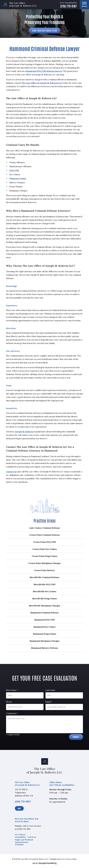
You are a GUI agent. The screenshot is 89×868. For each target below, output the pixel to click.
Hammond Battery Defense (45, 648)
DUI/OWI (14, 170)
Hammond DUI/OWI (45, 620)
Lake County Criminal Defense (45, 528)
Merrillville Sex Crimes (44, 591)
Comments (12, 713)
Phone (9, 702)
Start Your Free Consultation (45, 31)
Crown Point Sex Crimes (45, 549)
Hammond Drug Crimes (45, 634)
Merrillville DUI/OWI (44, 584)
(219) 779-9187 (68, 6)
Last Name (50, 690)
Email (49, 702)
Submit (76, 737)
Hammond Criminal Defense (45, 613)
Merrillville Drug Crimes (44, 599)
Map (19, 808)
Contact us (11, 472)
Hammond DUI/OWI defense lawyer (44, 71)
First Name (12, 690)
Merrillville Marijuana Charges (44, 606)
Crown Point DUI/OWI (45, 542)
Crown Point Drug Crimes (45, 556)
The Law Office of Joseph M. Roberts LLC (42, 83)
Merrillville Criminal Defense (44, 577)
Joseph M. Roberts (24, 432)
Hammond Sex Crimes (45, 627)
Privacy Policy (72, 859)
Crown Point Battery (44, 570)
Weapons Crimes (18, 179)
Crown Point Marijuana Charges (45, 563)
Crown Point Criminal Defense (45, 535)
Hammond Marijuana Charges (45, 641)
